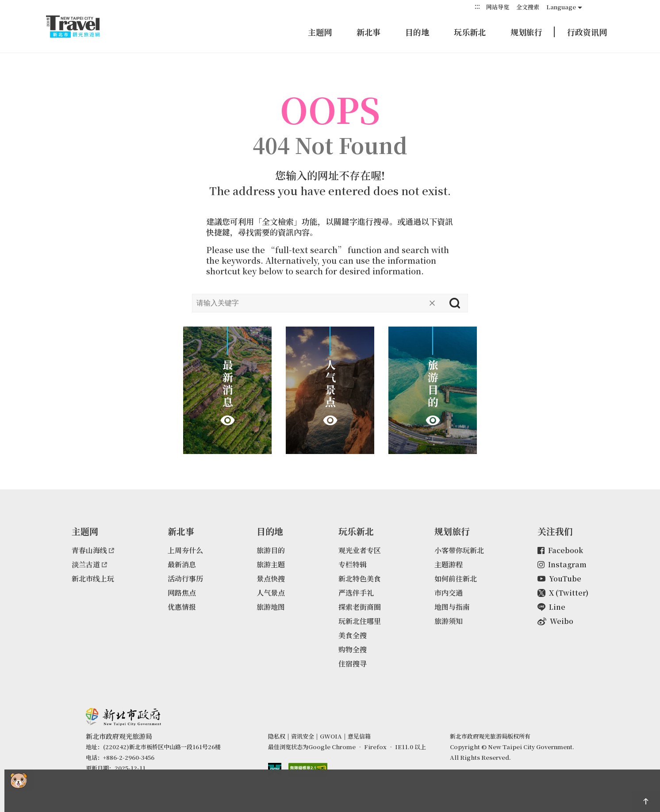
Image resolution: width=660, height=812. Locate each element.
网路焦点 (182, 593)
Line (551, 607)
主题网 (320, 32)
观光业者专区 (360, 550)
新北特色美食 (360, 579)
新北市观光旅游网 (81, 27)
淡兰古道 (89, 564)
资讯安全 (303, 736)
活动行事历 (185, 579)
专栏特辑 (353, 564)
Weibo (555, 621)
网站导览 (498, 7)
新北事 (368, 32)
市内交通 (449, 593)
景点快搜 (271, 579)
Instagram (562, 564)
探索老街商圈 (360, 607)
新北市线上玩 (93, 579)
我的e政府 (275, 770)
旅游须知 (449, 621)
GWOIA (331, 736)
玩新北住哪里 (360, 621)
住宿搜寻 (353, 664)
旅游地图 (271, 607)
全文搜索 (528, 7)
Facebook (560, 550)
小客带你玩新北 (459, 550)
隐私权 (277, 736)
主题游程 (449, 564)
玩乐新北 (470, 32)
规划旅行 (526, 32)
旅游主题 (271, 564)
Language (561, 7)
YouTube (559, 579)
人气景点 (271, 593)
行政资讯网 (587, 32)
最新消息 (182, 564)
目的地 (417, 32)
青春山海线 (93, 550)
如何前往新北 (456, 579)
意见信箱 (359, 736)
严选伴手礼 (356, 593)
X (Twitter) (563, 593)
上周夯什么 (185, 550)
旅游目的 (271, 550)
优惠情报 (182, 607)
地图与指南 (452, 607)
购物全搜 (353, 649)
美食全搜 (353, 635)
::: (477, 6)
